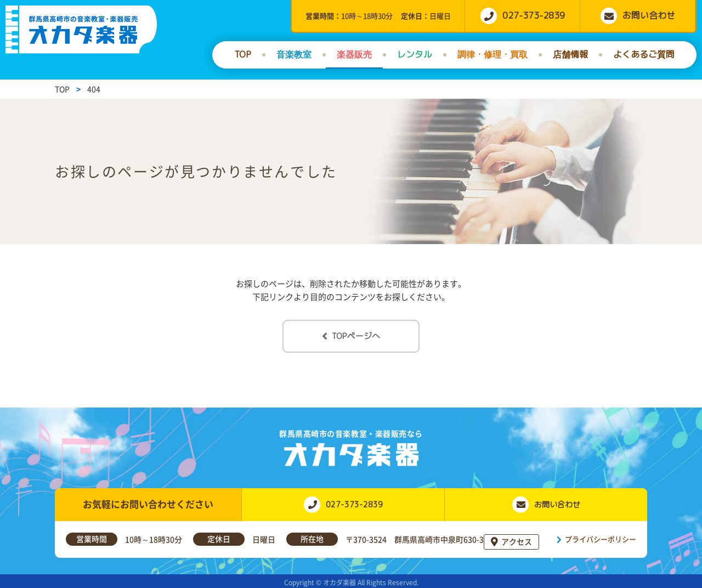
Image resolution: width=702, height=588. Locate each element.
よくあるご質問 (644, 54)
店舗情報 (570, 54)
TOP (243, 54)
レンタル (415, 54)
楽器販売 (354, 54)
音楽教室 (294, 54)
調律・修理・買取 (492, 54)
